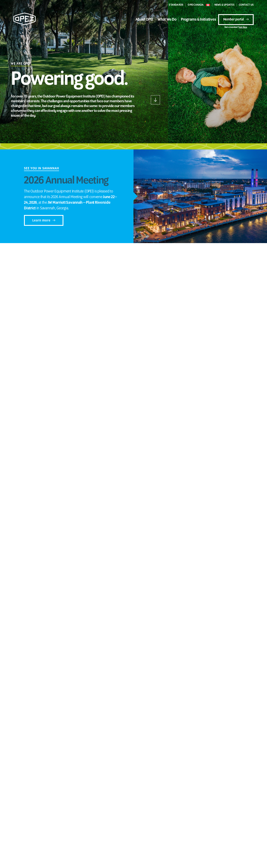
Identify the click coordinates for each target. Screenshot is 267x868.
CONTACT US (246, 5)
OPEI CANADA (196, 5)
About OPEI (144, 20)
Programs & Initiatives (198, 20)
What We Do (167, 20)
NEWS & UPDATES (224, 5)
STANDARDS (176, 5)
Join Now (243, 27)
